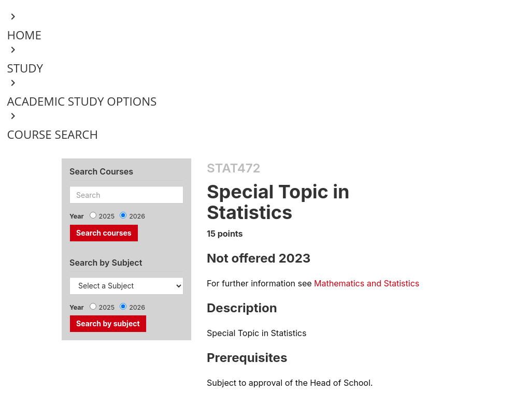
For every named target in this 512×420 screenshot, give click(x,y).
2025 (107, 216)
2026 (137, 216)
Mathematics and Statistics (367, 283)
